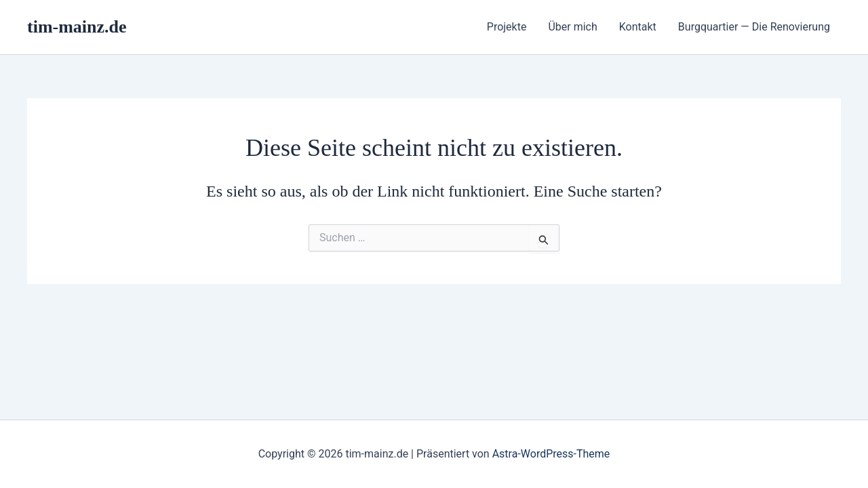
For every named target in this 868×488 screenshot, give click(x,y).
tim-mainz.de (77, 27)
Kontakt (638, 27)
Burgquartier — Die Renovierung (754, 27)
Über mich (572, 27)
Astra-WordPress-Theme (551, 454)
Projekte (507, 27)
